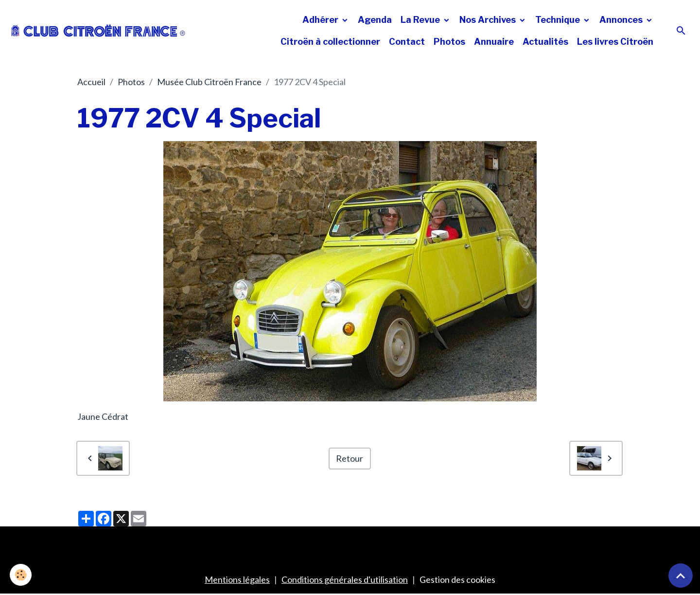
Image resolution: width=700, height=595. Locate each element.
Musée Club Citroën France (209, 82)
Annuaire (494, 42)
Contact (407, 42)
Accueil (91, 82)
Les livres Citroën (615, 42)
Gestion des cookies (457, 579)
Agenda (375, 20)
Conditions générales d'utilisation (345, 579)
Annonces (622, 20)
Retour (350, 458)
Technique (559, 20)
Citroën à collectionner (330, 42)
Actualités (545, 42)
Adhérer (321, 20)
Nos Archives (489, 20)
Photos (449, 42)
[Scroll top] (681, 576)
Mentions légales (237, 579)
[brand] (98, 31)
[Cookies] (21, 575)
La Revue (421, 20)
